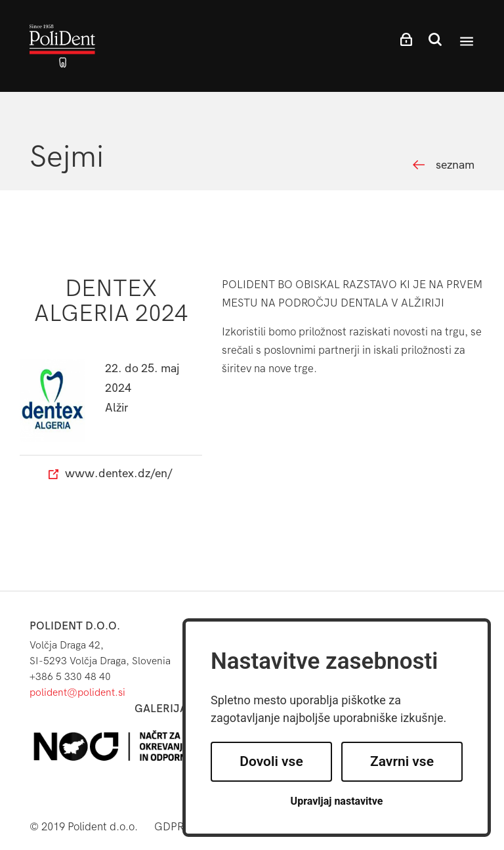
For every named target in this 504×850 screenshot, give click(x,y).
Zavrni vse (402, 761)
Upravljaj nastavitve (337, 801)
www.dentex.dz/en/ (111, 474)
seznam (455, 165)
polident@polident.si (77, 692)
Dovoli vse (271, 761)
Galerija (161, 709)
